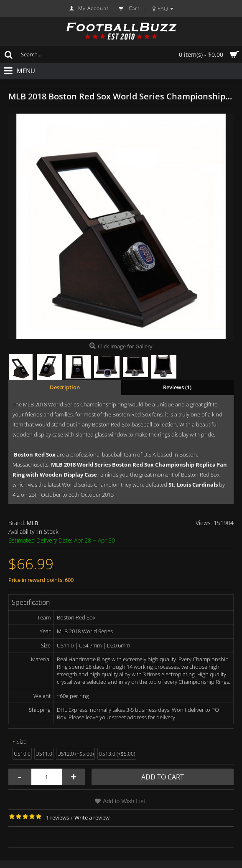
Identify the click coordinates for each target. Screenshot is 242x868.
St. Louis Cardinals (193, 485)
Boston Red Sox (35, 454)
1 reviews (57, 817)
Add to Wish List (124, 801)
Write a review (92, 817)
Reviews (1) (177, 387)
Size (22, 742)
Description (65, 387)
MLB (32, 523)
